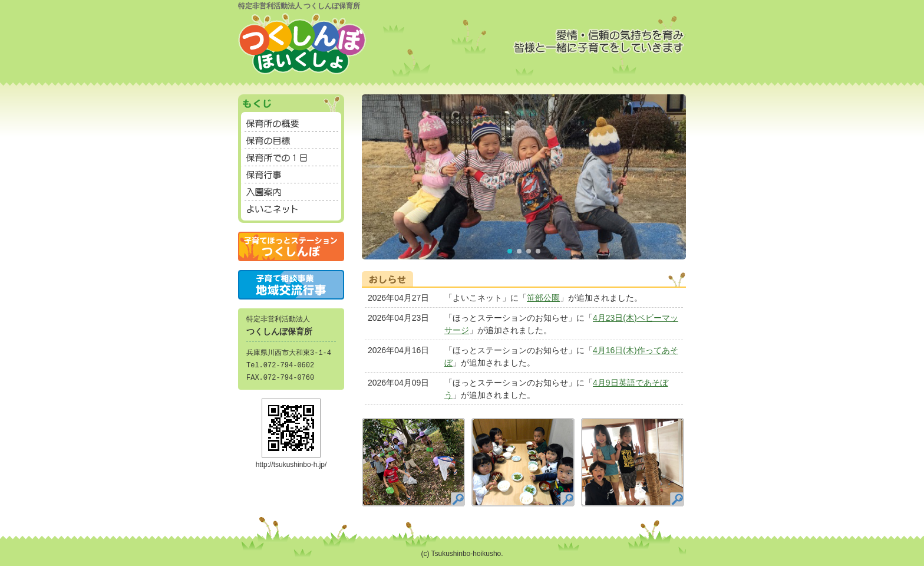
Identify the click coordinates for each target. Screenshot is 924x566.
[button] (510, 251)
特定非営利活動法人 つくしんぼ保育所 (299, 6)
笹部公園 (543, 298)
